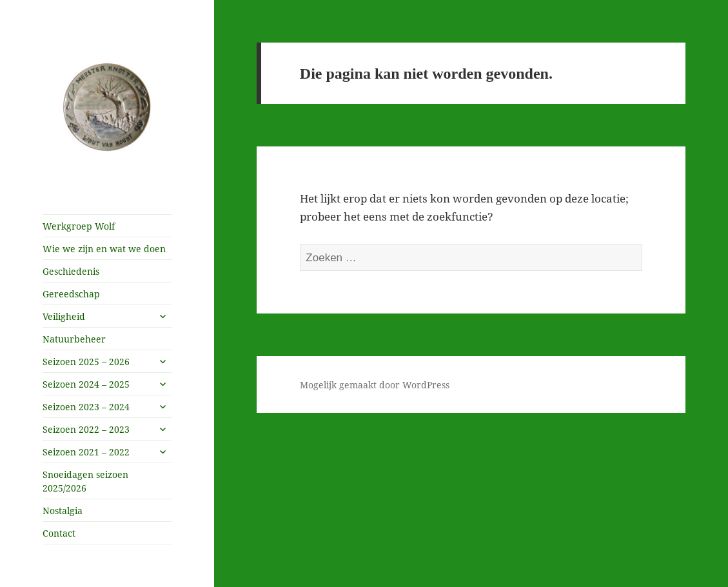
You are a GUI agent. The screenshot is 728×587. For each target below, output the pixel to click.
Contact (59, 533)
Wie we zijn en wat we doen (104, 249)
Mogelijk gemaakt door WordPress (375, 385)
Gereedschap (71, 294)
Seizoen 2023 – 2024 (86, 407)
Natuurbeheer (74, 339)
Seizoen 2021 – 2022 (86, 452)
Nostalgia (63, 511)
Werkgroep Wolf (79, 226)
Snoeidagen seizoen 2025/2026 (85, 481)
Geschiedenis (71, 271)
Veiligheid (64, 316)
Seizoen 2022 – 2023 (86, 429)
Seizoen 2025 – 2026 (86, 362)
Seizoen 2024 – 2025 (86, 384)
